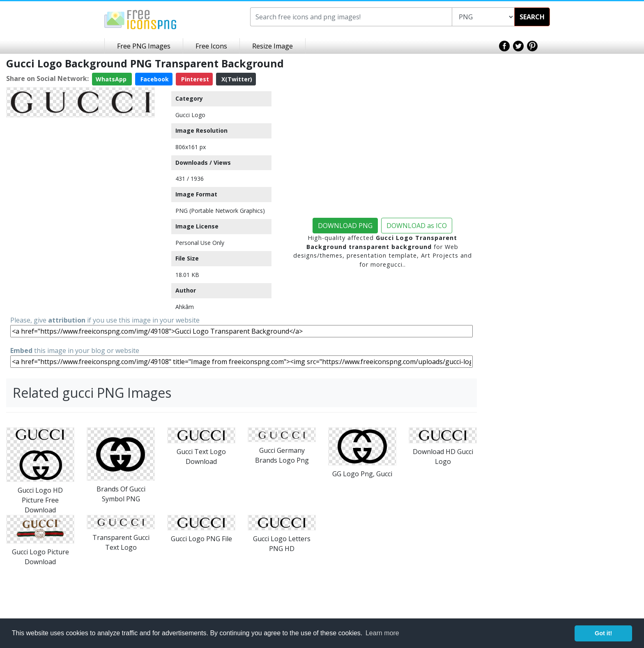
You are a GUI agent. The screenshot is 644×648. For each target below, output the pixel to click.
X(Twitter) (236, 79)
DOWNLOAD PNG (345, 226)
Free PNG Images (144, 46)
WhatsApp (112, 79)
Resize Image (273, 46)
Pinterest (194, 79)
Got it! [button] (603, 633)
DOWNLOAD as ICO (417, 226)
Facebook (154, 79)
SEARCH (532, 17)
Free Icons (211, 46)
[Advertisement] (80, 178)
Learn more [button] (382, 633)
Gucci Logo (190, 115)
